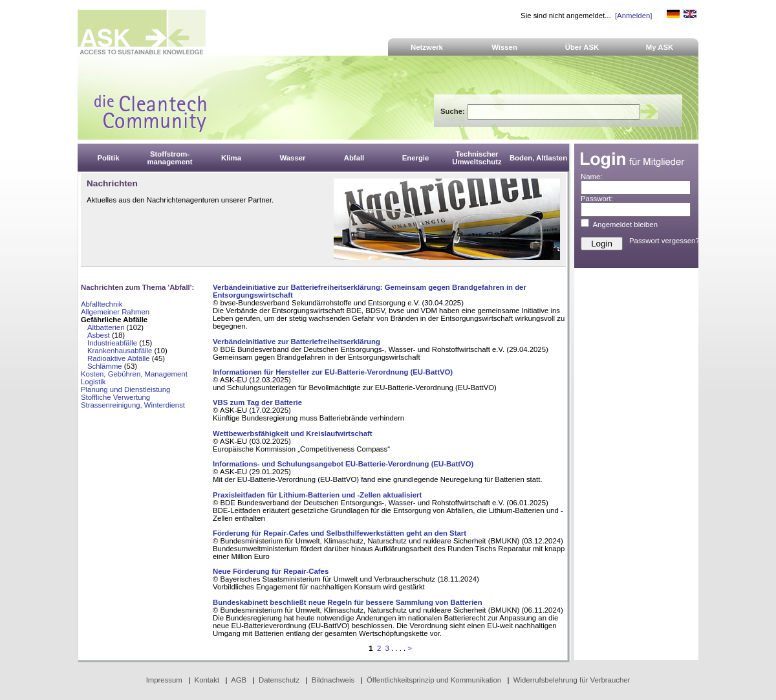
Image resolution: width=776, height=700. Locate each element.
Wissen (504, 47)
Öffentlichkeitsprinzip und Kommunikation (434, 680)
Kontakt (207, 680)
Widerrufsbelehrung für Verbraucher (572, 680)
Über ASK (582, 47)
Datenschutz (279, 680)
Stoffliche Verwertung (115, 397)
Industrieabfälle (112, 343)
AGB (239, 680)
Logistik (93, 382)
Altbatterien (106, 327)
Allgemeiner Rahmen (115, 312)
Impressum (164, 680)
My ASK (660, 47)
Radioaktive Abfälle (119, 358)
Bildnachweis (333, 680)
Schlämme (105, 366)
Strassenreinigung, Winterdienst (133, 405)
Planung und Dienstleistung (125, 389)
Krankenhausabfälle (120, 351)
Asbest (99, 335)
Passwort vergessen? (664, 241)
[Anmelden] (633, 16)
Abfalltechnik (102, 304)
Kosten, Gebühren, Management (134, 374)
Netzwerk (427, 47)
